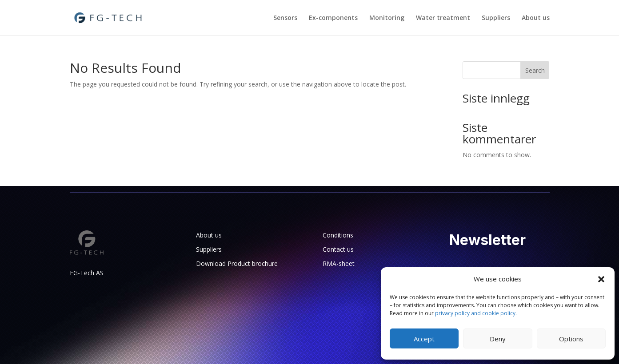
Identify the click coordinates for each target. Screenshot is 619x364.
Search (535, 70)
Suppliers (496, 18)
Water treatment (443, 18)
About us (536, 18)
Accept (424, 339)
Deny (498, 339)
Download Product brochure (237, 263)
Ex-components (333, 18)
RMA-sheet (339, 263)
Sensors (285, 18)
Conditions (338, 235)
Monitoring (387, 18)
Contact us (338, 249)
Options (571, 339)
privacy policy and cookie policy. (476, 313)
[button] (601, 279)
